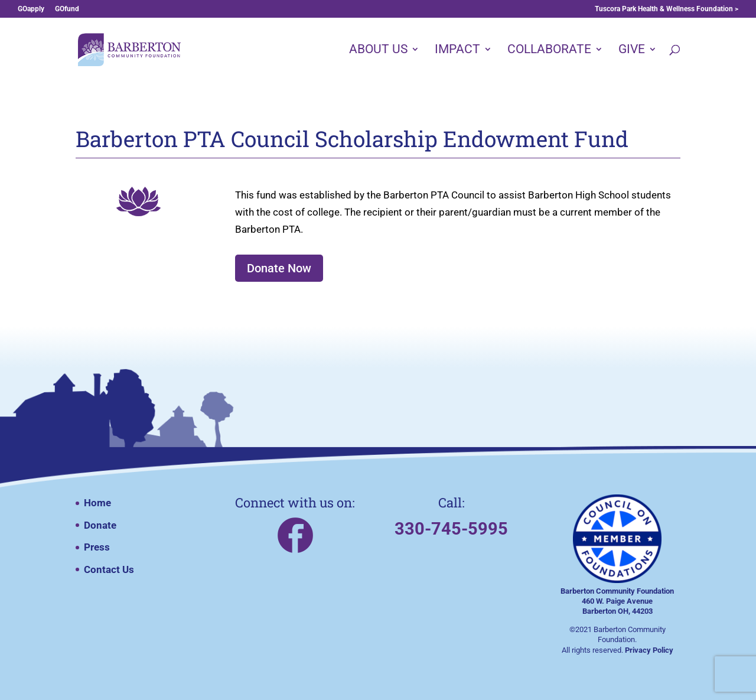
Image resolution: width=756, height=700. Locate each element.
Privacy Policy (649, 650)
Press (97, 547)
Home (97, 503)
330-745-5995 (451, 529)
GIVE (632, 51)
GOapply (31, 9)
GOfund (67, 9)
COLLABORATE (549, 51)
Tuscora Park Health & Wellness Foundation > (667, 9)
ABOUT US (378, 51)
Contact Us (109, 569)
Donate (100, 525)
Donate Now (279, 268)
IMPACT (457, 51)
